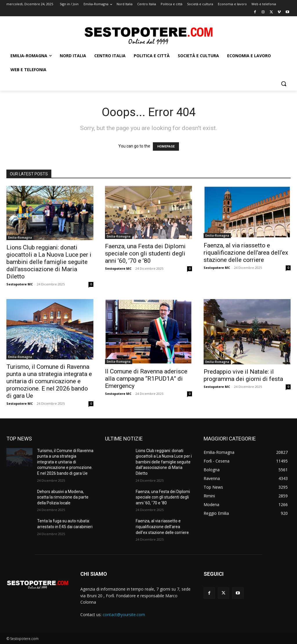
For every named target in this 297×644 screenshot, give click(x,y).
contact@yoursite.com (124, 615)
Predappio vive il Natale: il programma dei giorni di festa (243, 375)
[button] (284, 84)
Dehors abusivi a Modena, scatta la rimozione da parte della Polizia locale (63, 497)
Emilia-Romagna (20, 238)
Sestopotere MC (20, 284)
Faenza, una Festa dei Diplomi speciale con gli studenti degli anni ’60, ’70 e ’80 (145, 253)
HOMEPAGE (166, 146)
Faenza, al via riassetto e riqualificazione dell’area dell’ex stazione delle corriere (246, 253)
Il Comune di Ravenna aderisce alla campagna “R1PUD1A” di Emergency (146, 379)
